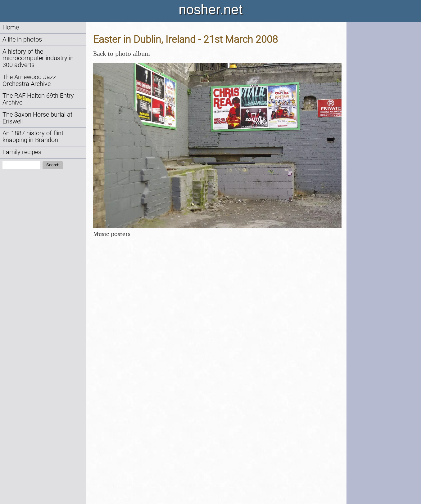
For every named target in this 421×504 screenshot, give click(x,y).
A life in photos (22, 40)
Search (53, 165)
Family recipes (22, 152)
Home (11, 27)
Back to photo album (122, 54)
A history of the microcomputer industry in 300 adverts (38, 58)
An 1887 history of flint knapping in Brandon (33, 137)
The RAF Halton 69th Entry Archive (38, 99)
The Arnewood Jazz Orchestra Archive (29, 80)
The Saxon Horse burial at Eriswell (37, 118)
